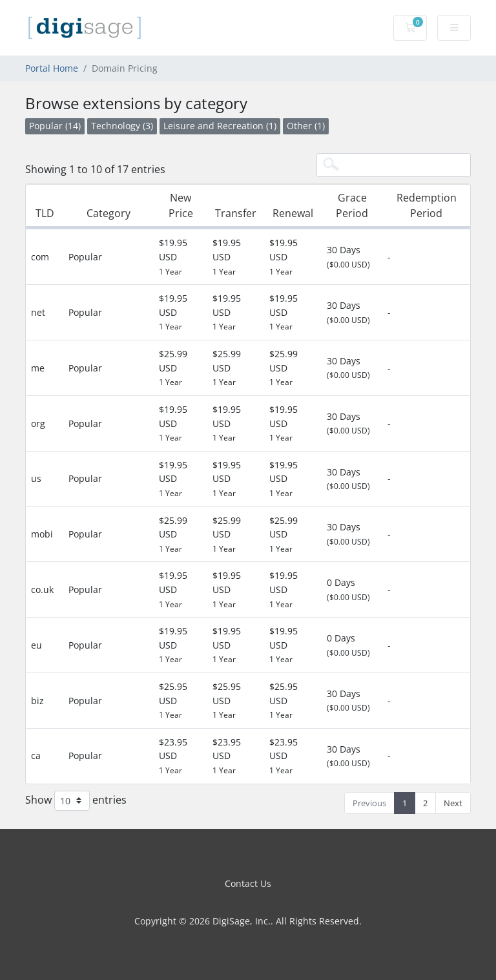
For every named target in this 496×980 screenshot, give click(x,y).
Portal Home (52, 68)
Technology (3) (122, 126)
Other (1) (306, 126)
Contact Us (248, 883)
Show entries (76, 801)
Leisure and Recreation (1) (220, 126)
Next (453, 803)
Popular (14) (55, 126)
